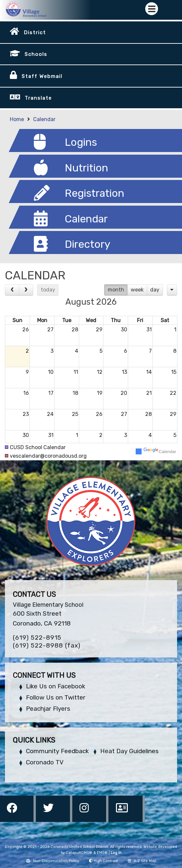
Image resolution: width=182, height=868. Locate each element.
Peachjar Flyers (48, 709)
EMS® (102, 853)
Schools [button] (36, 54)
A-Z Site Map (142, 861)
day (155, 290)
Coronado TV (45, 762)
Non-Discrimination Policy (53, 861)
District (35, 33)
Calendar (44, 119)
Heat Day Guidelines (129, 751)
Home (17, 119)
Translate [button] (38, 98)
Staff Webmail (42, 76)
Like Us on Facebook (56, 686)
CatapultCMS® (79, 853)
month (116, 290)
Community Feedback (57, 751)
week (137, 290)
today (48, 290)
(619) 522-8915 (37, 638)
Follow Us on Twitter (56, 697)
